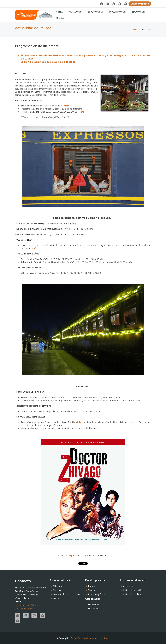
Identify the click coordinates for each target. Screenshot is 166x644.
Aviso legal (128, 586)
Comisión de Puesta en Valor (67, 594)
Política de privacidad (133, 590)
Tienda (56, 598)
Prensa (60, 18)
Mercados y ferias (97, 594)
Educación (138, 12)
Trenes (91, 590)
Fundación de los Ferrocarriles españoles (90, 638)
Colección (75, 12)
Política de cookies (132, 594)
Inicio (135, 29)
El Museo (57, 586)
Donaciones (94, 609)
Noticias (57, 590)
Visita (59, 12)
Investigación (117, 12)
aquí (72, 555)
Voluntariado (94, 604)
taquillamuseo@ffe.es (25, 609)
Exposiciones (95, 12)
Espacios (92, 586)
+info (67, 106)
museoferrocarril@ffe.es (26, 605)
